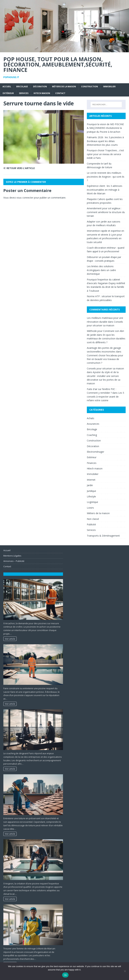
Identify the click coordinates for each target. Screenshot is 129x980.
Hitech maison (42, 93)
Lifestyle (91, 496)
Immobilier (109, 87)
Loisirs (90, 508)
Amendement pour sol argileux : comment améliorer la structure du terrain (106, 212)
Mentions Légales (12, 556)
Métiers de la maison (64, 87)
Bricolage (22, 87)
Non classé (93, 519)
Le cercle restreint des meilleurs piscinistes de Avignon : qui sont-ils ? (106, 177)
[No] (125, 971)
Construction (90, 87)
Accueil (7, 87)
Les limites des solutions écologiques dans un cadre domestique (101, 270)
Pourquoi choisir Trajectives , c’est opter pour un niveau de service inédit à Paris (105, 154)
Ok (65, 975)
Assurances (93, 424)
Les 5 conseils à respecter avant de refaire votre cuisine (105, 397)
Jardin (90, 485)
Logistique (92, 502)
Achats (91, 418)
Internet (91, 480)
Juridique (91, 491)
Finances (92, 463)
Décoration (40, 87)
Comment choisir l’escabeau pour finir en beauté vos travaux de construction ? (105, 359)
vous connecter (25, 198)
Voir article (10, 639)
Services (24, 93)
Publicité (91, 524)
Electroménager (95, 452)
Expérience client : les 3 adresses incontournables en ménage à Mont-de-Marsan (105, 190)
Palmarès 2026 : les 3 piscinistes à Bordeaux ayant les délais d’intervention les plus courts (105, 141)
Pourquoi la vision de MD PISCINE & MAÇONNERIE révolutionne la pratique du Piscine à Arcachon (105, 128)
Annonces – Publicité (14, 561)
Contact (60, 93)
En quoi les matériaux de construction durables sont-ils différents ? (106, 339)
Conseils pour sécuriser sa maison (105, 368)
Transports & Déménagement (103, 536)
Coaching (92, 435)
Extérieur (8, 93)
